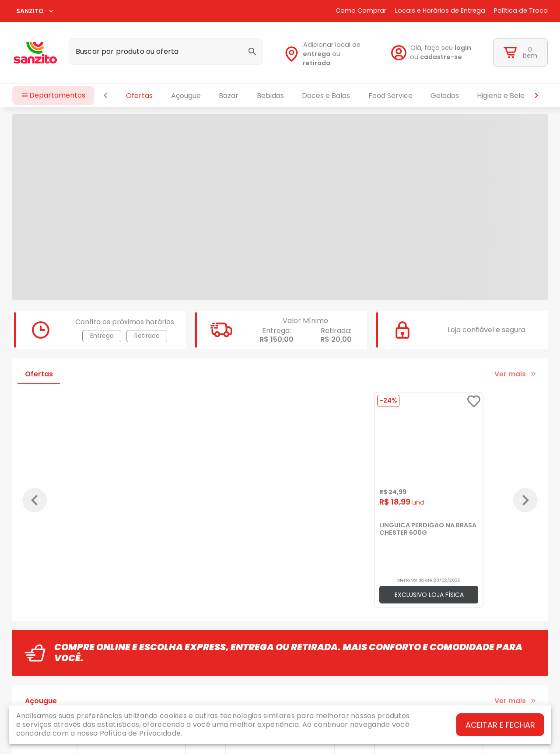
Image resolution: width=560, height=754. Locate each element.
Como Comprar (361, 11)
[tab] (39, 374)
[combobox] (166, 51)
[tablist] (321, 95)
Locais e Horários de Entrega (440, 11)
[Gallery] (280, 500)
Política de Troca (521, 11)
